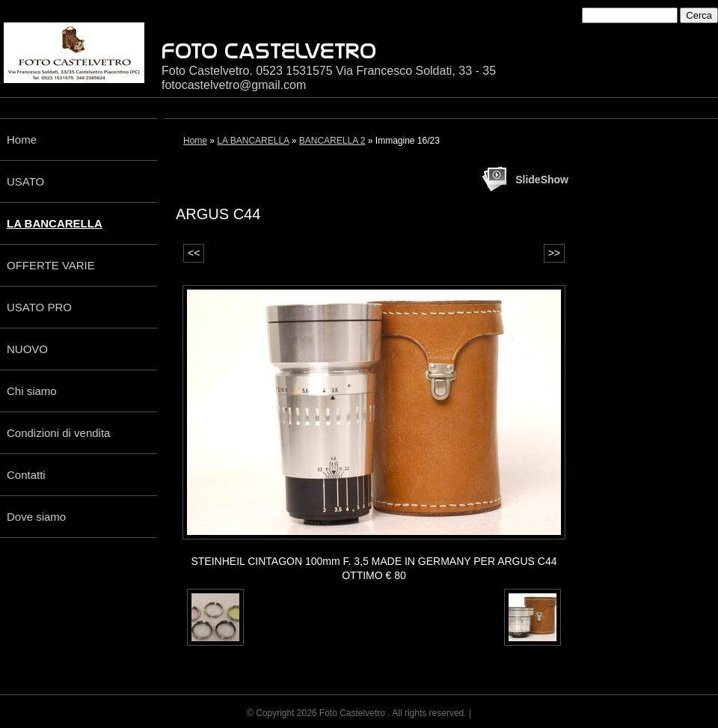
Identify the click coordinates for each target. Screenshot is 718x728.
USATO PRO (39, 307)
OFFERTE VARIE (51, 265)
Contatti (26, 475)
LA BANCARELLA (55, 223)
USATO (25, 181)
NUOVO (27, 349)
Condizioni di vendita (58, 433)
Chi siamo (32, 391)
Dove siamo (36, 517)
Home (22, 140)
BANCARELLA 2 (332, 141)
